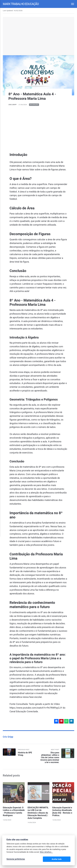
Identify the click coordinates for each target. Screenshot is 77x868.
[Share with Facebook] (56, 721)
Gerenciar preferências (16, 859)
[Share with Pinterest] (61, 721)
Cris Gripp (13, 105)
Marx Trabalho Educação (21, 4)
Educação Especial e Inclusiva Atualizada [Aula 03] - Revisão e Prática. (62, 812)
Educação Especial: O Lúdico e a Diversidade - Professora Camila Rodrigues (13, 813)
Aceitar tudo (63, 859)
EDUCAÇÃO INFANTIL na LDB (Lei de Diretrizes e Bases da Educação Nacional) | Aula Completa (38, 813)
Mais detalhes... (46, 852)
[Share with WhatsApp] (66, 721)
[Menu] (71, 4)
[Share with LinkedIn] (71, 721)
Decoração (34, 105)
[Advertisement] (38, 36)
